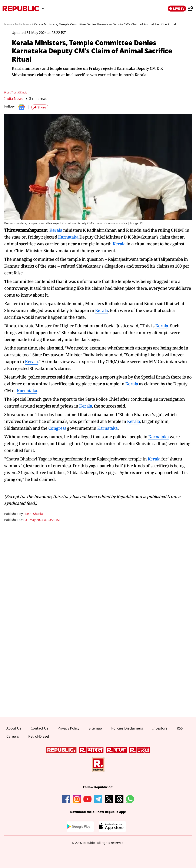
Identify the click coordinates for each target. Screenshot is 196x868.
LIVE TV (177, 9)
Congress (57, 428)
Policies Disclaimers (127, 728)
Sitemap (95, 728)
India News (14, 98)
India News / (24, 24)
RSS (180, 728)
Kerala (56, 230)
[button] (40, 107)
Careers (13, 737)
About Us (14, 728)
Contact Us (39, 728)
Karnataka (68, 237)
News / (9, 24)
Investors (160, 728)
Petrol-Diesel (39, 737)
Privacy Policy (69, 728)
